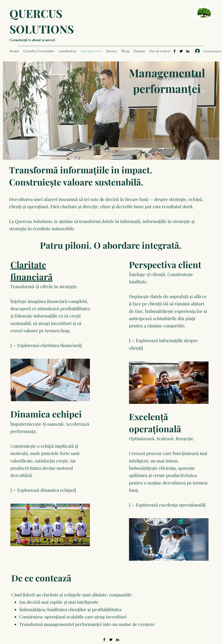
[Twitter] (181, 51)
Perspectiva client (165, 264)
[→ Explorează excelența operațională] (167, 505)
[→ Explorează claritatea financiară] (46, 345)
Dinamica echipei (46, 414)
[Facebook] (175, 51)
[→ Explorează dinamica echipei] (43, 490)
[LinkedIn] (188, 51)
